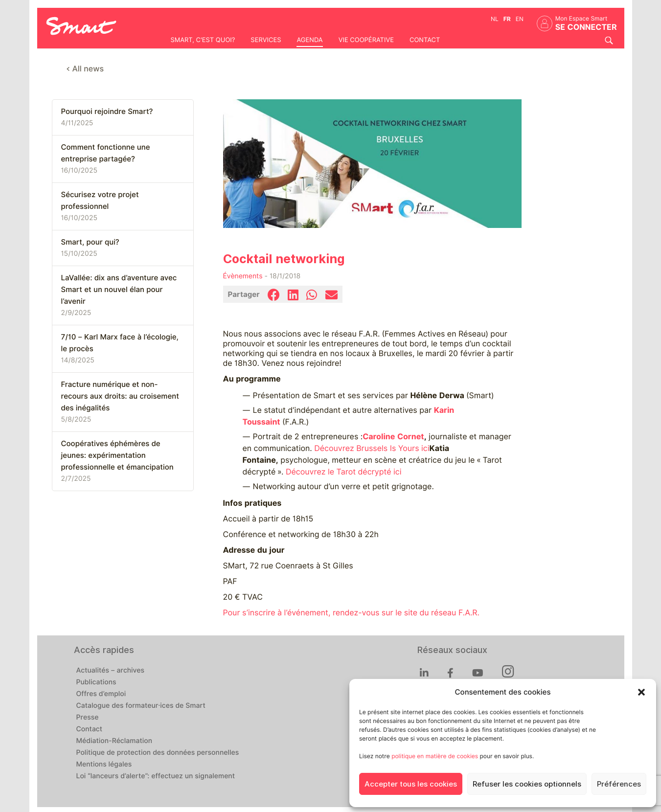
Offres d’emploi (101, 694)
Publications (96, 682)
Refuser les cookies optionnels (527, 784)
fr (507, 19)
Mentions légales (104, 765)
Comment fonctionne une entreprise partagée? (106, 153)
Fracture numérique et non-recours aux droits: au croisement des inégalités (120, 396)
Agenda (309, 40)
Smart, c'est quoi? (203, 40)
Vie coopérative (366, 40)
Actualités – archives (111, 671)
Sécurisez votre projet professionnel (100, 201)
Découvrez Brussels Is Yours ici (372, 448)
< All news (85, 69)
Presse (88, 718)
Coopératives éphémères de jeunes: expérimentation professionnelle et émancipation (117, 455)
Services (266, 40)
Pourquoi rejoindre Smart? (107, 112)
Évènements (243, 276)
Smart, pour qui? (90, 242)
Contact (425, 40)
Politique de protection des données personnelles (158, 753)
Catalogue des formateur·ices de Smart (141, 706)
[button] (641, 692)
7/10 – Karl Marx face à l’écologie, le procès (120, 343)
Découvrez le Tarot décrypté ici (344, 472)
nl (495, 19)
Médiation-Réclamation (114, 741)
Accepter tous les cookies (411, 784)
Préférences (619, 784)
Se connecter (586, 27)
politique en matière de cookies (435, 756)
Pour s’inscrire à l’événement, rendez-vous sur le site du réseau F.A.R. (352, 613)
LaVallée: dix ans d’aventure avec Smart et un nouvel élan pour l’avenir (119, 290)
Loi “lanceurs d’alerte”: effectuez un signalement (156, 776)
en (520, 19)
